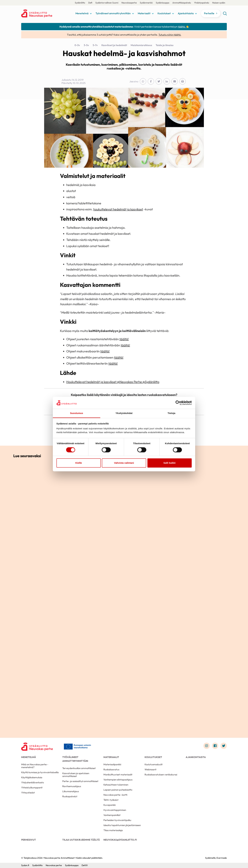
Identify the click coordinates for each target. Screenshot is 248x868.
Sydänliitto (80, 3)
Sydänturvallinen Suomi (107, 3)
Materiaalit (144, 13)
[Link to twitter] (224, 746)
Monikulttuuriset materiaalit (118, 775)
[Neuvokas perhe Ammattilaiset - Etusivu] (37, 747)
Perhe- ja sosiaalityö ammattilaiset (80, 781)
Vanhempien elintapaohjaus (118, 780)
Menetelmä (82, 13)
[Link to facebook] (215, 746)
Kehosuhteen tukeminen (116, 785)
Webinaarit (150, 769)
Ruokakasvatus (111, 769)
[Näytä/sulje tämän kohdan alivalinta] (91, 14)
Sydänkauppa (163, 3)
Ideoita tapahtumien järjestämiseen (122, 825)
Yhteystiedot (28, 793)
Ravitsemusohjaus (72, 786)
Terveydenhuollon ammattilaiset (79, 768)
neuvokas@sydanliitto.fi (120, 840)
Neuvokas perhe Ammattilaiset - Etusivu (46, 13)
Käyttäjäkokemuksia (32, 777)
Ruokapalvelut (70, 796)
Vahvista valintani (124, 463)
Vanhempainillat (112, 815)
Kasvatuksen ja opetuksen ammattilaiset (76, 775)
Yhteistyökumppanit (32, 788)
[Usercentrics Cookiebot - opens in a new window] (178, 403)
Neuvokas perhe (54, 865)
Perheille (209, 13)
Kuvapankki (110, 805)
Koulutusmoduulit (154, 764)
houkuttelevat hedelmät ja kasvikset (118, 209)
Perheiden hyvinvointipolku (117, 820)
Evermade (222, 858)
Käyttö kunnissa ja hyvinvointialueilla (40, 772)
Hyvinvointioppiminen (115, 810)
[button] (225, 15)
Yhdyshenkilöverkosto (33, 782)
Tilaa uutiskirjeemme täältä (81, 840)
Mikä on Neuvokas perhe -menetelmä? (35, 766)
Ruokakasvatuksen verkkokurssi (161, 775)
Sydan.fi (25, 865)
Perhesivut (29, 840)
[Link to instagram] (207, 746)
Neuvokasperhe (129, 3)
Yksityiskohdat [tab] (124, 413)
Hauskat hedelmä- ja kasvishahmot (124, 53)
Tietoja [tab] (172, 413)
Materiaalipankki (112, 764)
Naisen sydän (219, 3)
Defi (90, 3)
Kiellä (78, 463)
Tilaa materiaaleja (113, 830)
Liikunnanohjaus (71, 791)
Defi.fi (85, 865)
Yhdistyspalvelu (202, 3)
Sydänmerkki (146, 3)
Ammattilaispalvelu (182, 3)
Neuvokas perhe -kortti (115, 795)
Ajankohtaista (186, 13)
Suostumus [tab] (77, 413)
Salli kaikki (169, 463)
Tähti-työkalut (111, 800)
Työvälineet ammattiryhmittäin (113, 13)
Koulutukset (164, 13)
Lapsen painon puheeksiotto (118, 790)
